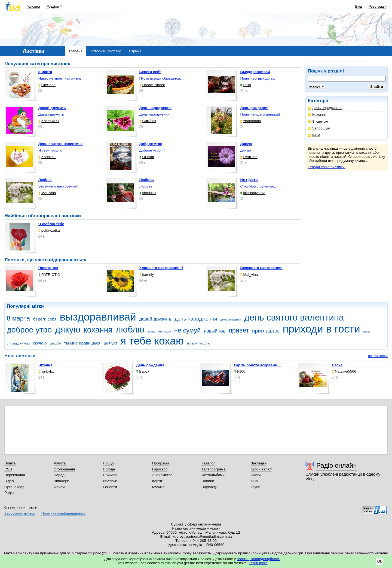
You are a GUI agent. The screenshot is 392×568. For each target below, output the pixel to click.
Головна (33, 6)
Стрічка (135, 51)
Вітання (45, 365)
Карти (157, 481)
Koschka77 (49, 121)
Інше (314, 135)
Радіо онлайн (337, 465)
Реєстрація (378, 6)
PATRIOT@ (49, 275)
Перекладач (15, 475)
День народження (325, 108)
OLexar (147, 157)
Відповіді (209, 487)
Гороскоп (160, 469)
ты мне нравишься (82, 343)
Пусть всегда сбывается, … (163, 78)
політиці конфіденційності (259, 559)
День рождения (150, 365)
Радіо (9, 493)
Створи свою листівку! (327, 167)
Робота (60, 463)
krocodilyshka (253, 193)
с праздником (18, 343)
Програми (160, 463)
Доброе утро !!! (152, 150)
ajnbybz (46, 371)
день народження (196, 319)
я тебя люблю (199, 343)
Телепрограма (214, 469)
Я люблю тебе (51, 224)
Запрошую (319, 128)
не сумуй (187, 330)
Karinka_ (47, 157)
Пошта (10, 463)
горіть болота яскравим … (258, 365)
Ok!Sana (47, 85)
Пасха (337, 365)
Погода (109, 469)
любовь (151, 332)
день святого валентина (294, 317)
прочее (367, 332)
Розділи (53, 6)
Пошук (108, 463)
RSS (8, 469)
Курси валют (261, 469)
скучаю (40, 343)
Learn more (258, 563)
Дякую (245, 150)
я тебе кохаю (152, 341)
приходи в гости (321, 329)
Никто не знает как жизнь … (62, 78)
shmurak (148, 193)
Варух (143, 371)
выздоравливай (98, 317)
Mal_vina (47, 193)
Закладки (259, 463)
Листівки (110, 481)
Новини (208, 481)
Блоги (256, 475)
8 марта (18, 318)
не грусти (165, 331)
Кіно (254, 481)
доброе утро (29, 330)
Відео (9, 481)
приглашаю (266, 331)
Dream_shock (152, 85)
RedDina (249, 157)
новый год (215, 331)
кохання (98, 330)
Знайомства (162, 475)
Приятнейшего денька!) (260, 114)
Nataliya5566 (344, 371)
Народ (59, 475)
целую (111, 343)
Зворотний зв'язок (20, 513)
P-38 (245, 85)
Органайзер (14, 487)
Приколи (110, 475)
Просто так (48, 268)
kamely (147, 275)
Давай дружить (51, 114)
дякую (68, 329)
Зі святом (318, 121)
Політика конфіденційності (64, 513)
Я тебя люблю (50, 150)
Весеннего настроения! (58, 186)
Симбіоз (148, 121)
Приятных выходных (258, 78)
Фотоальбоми (213, 475)
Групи (255, 487)
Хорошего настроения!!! (161, 268)
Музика (158, 487)
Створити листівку (106, 51)
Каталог (208, 463)
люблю (130, 329)
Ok (380, 561)
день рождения (231, 319)
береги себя (45, 319)
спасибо (55, 343)
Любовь (146, 186)
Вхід (359, 6)
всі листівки (378, 356)
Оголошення (64, 469)
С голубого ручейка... (258, 186)
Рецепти (110, 487)
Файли (59, 487)
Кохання (317, 115)
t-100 (240, 371)
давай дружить (155, 319)
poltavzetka (49, 230)
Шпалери (61, 481)
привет (239, 330)
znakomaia (250, 121)
